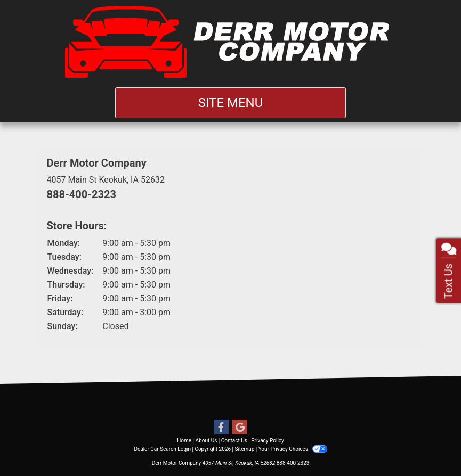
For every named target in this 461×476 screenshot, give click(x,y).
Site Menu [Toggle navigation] (231, 103)
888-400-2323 (82, 194)
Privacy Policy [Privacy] (268, 441)
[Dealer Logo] (230, 42)
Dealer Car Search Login (162, 449)
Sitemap (244, 449)
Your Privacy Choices (293, 449)
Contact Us (234, 441)
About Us (207, 441)
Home (184, 441)
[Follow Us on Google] (240, 428)
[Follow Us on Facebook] (221, 428)
